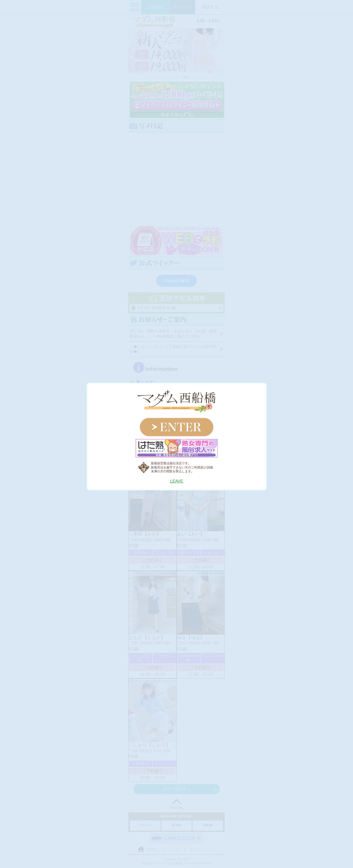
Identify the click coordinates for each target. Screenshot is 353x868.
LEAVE (177, 481)
